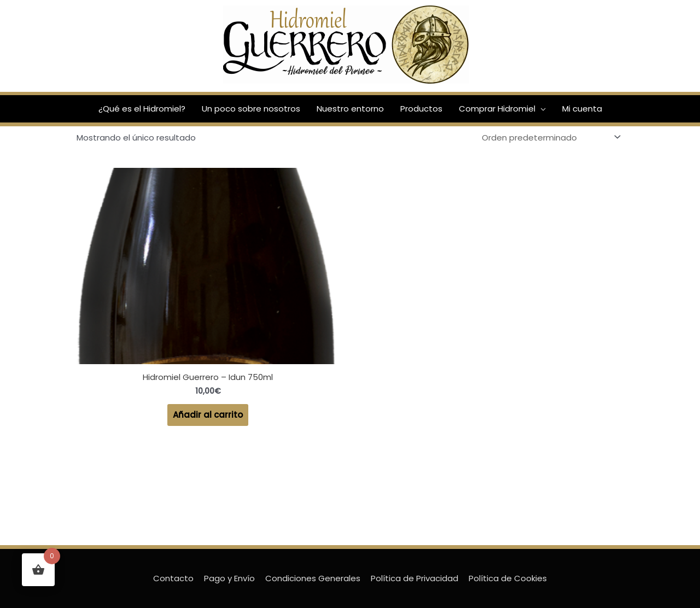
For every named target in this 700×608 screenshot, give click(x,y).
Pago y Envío (229, 578)
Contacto (173, 578)
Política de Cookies (508, 578)
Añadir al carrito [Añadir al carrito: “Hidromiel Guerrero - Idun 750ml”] (208, 415)
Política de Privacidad (415, 578)
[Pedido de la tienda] (549, 137)
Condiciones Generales (313, 578)
